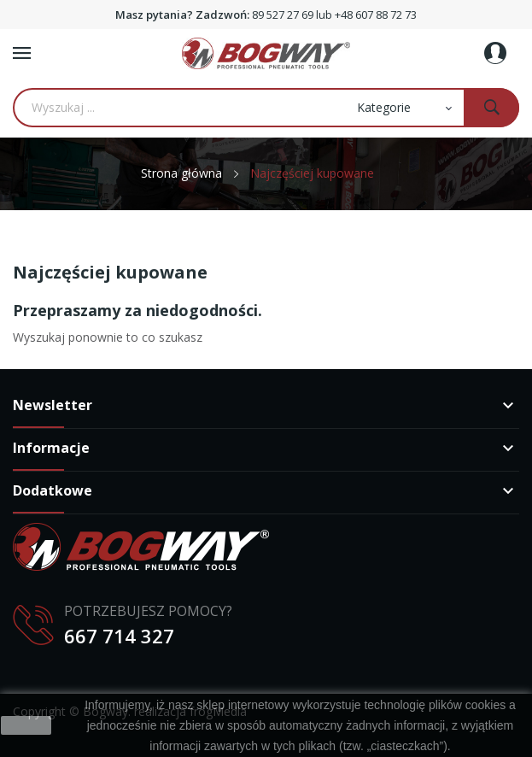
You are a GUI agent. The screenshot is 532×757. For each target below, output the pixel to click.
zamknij (26, 725)
